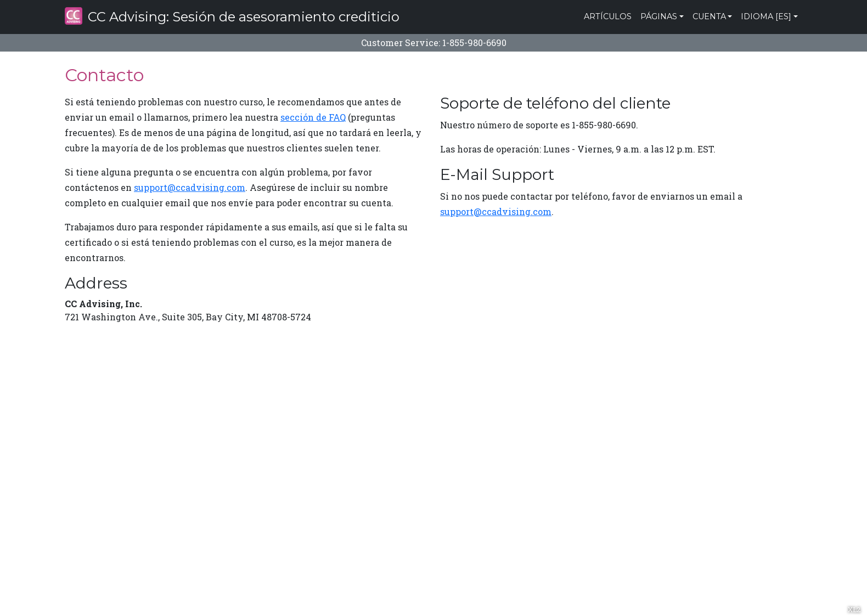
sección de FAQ (313, 117)
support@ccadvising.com (190, 187)
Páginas (659, 16)
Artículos (608, 16)
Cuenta (709, 16)
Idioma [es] (766, 16)
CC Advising (232, 16)
